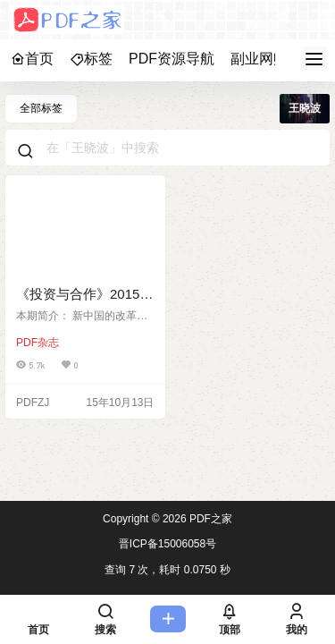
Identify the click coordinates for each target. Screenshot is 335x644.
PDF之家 (209, 519)
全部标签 (41, 108)
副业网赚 (259, 59)
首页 (32, 59)
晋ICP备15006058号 (167, 544)
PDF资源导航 (172, 59)
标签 (91, 59)
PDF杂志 (38, 343)
